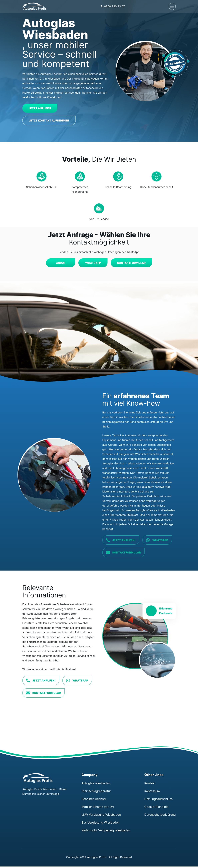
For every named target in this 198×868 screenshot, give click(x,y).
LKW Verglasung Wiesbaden (101, 816)
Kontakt (150, 785)
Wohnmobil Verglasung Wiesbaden (106, 832)
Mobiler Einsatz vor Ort (98, 808)
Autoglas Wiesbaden (96, 785)
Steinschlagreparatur (96, 792)
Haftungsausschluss (158, 800)
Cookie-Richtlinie (156, 808)
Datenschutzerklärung (160, 816)
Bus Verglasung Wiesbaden (100, 824)
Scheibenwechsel (94, 800)
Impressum (152, 792)
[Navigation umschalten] (172, 6)
